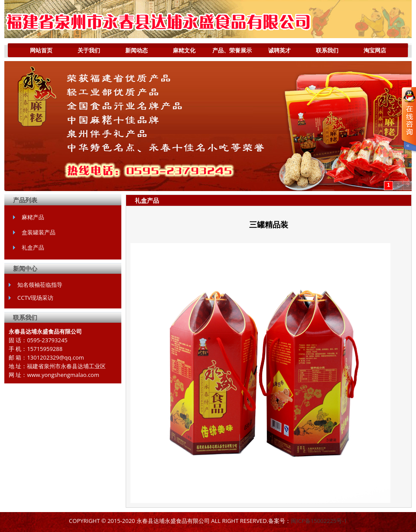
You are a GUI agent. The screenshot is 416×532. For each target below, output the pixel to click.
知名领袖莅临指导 (40, 285)
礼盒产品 (33, 247)
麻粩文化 (184, 50)
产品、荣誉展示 (230, 52)
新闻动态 (136, 50)
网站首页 (41, 50)
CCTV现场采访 (35, 298)
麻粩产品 (33, 217)
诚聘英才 (279, 50)
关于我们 (83, 52)
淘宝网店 (375, 50)
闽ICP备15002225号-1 (319, 521)
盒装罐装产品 (39, 232)
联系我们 (327, 50)
